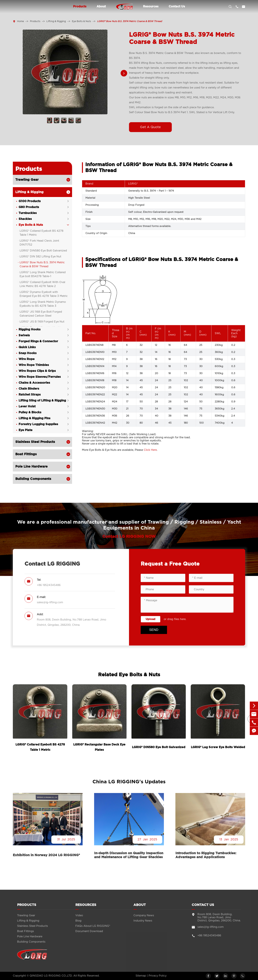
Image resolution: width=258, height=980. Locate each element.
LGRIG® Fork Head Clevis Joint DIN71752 (39, 243)
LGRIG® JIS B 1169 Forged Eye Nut (42, 322)
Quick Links (27, 347)
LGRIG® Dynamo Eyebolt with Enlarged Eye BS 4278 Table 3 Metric (44, 294)
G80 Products (29, 207)
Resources (151, 7)
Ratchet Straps (30, 395)
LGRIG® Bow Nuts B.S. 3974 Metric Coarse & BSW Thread (129, 21)
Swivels (24, 335)
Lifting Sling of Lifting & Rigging (42, 401)
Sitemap (141, 976)
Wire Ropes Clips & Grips (37, 371)
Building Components (33, 479)
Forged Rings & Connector (38, 341)
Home (20, 21)
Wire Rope (27, 359)
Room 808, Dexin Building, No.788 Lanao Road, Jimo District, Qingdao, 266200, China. (71, 622)
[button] (124, 73)
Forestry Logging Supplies (38, 424)
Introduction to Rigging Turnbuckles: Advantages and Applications (206, 855)
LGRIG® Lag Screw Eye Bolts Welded (218, 747)
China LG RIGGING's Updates (129, 782)
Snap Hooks (28, 353)
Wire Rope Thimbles (34, 365)
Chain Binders (29, 389)
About (101, 7)
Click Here (150, 450)
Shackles (25, 219)
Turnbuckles (28, 213)
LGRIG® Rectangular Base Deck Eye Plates (99, 747)
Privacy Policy (158, 976)
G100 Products (30, 201)
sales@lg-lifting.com (50, 602)
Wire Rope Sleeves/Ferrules (40, 377)
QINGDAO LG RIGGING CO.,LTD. (51, 976)
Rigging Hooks (30, 330)
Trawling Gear (27, 180)
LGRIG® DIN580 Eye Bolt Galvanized (43, 251)
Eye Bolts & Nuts (81, 21)
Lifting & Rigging (56, 21)
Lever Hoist (27, 407)
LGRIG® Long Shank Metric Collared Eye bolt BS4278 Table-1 (43, 274)
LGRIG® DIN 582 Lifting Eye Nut (40, 257)
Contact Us (177, 7)
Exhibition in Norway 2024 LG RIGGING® (46, 855)
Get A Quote (150, 127)
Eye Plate (26, 430)
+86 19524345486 (49, 585)
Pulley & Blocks (30, 412)
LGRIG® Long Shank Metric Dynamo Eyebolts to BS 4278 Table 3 (43, 304)
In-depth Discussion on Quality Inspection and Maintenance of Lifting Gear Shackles (129, 855)
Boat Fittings (26, 454)
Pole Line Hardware (31, 467)
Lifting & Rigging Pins (34, 418)
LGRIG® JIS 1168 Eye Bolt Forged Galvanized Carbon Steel (41, 314)
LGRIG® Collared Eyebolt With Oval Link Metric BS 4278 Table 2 (42, 284)
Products (80, 7)
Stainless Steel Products (35, 442)
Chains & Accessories (34, 383)
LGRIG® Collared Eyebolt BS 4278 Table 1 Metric (41, 233)
